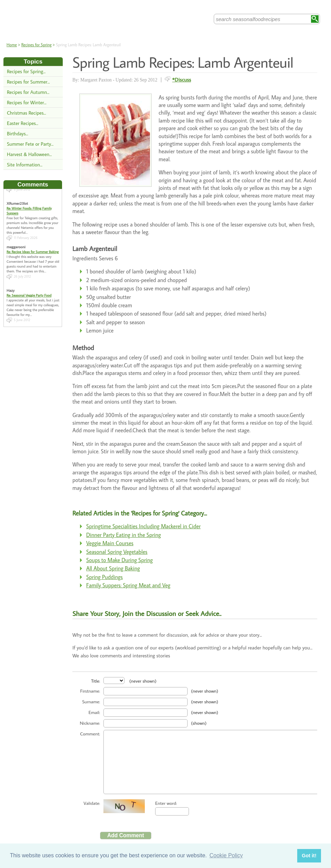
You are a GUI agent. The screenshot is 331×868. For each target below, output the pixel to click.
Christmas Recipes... (27, 113)
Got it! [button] (309, 856)
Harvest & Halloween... (29, 154)
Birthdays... (18, 133)
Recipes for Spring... (26, 71)
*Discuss (182, 79)
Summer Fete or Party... (30, 144)
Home (12, 45)
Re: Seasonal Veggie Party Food (29, 290)
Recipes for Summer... (28, 82)
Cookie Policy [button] (226, 855)
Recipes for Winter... (27, 102)
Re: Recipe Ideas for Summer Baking (33, 247)
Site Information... (25, 165)
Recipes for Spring (37, 45)
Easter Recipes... (23, 123)
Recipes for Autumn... (28, 92)
